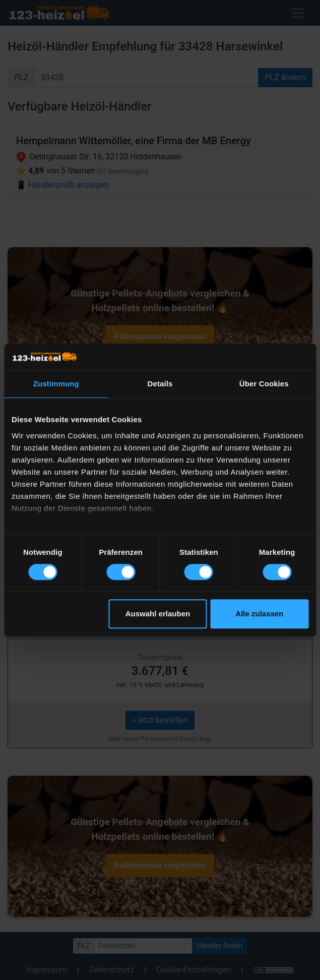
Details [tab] (160, 384)
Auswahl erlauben (158, 614)
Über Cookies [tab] (264, 384)
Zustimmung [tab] (56, 384)
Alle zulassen (259, 614)
